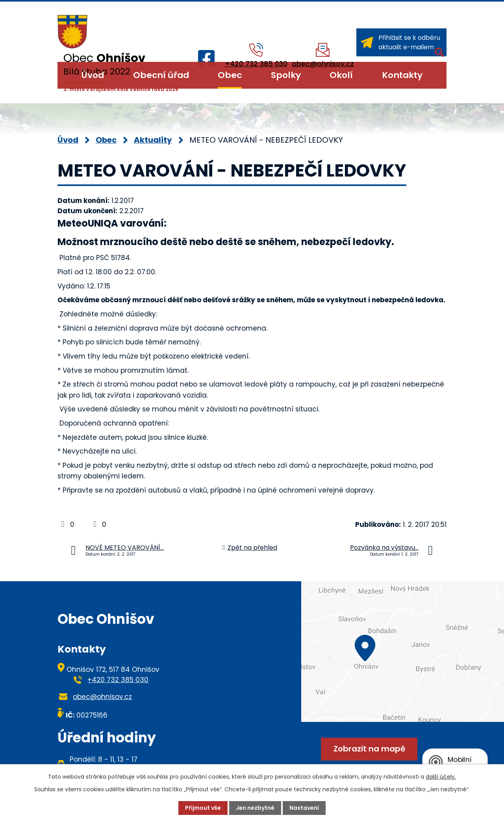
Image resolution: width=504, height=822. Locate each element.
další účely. (441, 777)
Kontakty (402, 75)
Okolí (341, 75)
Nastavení (304, 808)
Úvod (93, 75)
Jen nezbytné (255, 808)
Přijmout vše (203, 808)
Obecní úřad (161, 75)
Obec (230, 75)
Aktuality (153, 140)
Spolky (286, 75)
